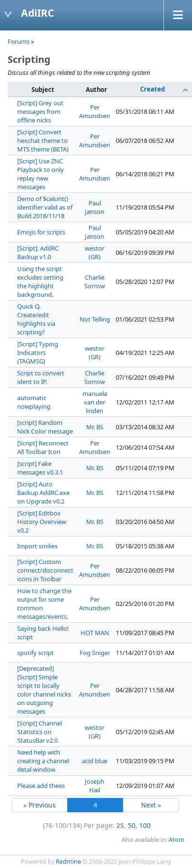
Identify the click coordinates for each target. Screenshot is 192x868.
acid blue (95, 761)
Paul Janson (95, 207)
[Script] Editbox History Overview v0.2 (42, 522)
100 (145, 825)
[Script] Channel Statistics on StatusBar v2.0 (40, 732)
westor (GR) (95, 252)
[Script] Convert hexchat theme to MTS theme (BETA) (43, 141)
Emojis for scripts (41, 232)
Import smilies (37, 546)
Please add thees (41, 786)
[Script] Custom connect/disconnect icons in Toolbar (45, 570)
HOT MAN (95, 633)
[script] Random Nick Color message (45, 427)
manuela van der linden (95, 402)
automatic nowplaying (34, 402)
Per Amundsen (95, 111)
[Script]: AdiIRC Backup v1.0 (38, 252)
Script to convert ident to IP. (41, 377)
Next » (151, 805)
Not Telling (95, 319)
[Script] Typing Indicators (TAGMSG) (38, 353)
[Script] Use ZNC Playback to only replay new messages (40, 174)
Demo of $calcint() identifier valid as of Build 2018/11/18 (45, 207)
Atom (177, 840)
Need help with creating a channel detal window (43, 761)
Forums (19, 41)
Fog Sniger (95, 653)
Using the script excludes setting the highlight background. (40, 282)
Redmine (68, 862)
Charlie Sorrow (95, 282)
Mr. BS (95, 427)
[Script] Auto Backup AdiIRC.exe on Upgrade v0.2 (43, 493)
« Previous (40, 805)
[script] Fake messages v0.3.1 (40, 468)
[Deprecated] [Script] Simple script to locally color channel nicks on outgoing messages (44, 690)
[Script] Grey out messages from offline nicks (40, 111)
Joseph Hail (95, 786)
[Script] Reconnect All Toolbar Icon (43, 447)
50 (131, 825)
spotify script (35, 653)
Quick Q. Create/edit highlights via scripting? (36, 319)
